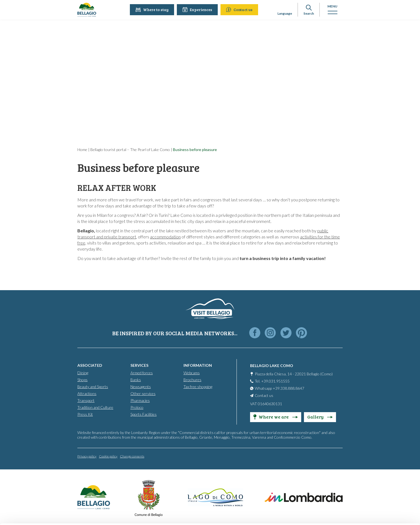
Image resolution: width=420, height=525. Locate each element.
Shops (82, 379)
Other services (143, 393)
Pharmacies (140, 400)
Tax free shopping (198, 386)
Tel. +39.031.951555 (272, 381)
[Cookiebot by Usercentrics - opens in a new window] (36, 514)
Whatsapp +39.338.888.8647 (279, 388)
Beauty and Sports (93, 386)
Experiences (198, 10)
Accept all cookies (374, 453)
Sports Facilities (144, 414)
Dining (83, 372)
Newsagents (141, 386)
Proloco (137, 407)
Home (82, 150)
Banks (136, 379)
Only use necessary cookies (374, 490)
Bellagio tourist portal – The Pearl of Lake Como (130, 150)
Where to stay (153, 10)
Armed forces (142, 372)
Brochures (192, 379)
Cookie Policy (100, 499)
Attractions (87, 393)
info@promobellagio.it (116, 479)
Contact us (240, 10)
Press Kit (85, 414)
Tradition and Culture (95, 407)
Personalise (374, 471)
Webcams (192, 372)
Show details (85, 514)
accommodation (165, 237)
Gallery (320, 416)
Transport (86, 400)
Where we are (276, 416)
